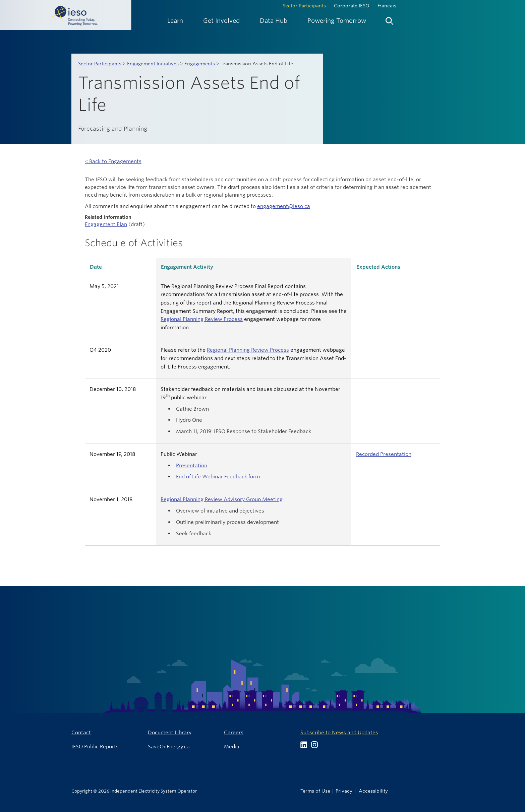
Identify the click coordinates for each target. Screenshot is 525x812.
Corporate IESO (352, 6)
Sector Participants (304, 6)
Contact (81, 732)
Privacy (344, 791)
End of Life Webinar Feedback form (218, 477)
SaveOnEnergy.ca (169, 747)
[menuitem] (175, 21)
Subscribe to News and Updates (339, 732)
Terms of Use (315, 791)
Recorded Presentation (384, 454)
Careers (234, 732)
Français (387, 6)
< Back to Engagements (113, 161)
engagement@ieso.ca (284, 206)
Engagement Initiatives (153, 64)
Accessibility (373, 791)
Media (232, 747)
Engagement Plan (106, 224)
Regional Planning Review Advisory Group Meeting (222, 499)
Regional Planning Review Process (202, 319)
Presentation (192, 465)
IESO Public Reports (95, 747)
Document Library (170, 732)
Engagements (200, 64)
